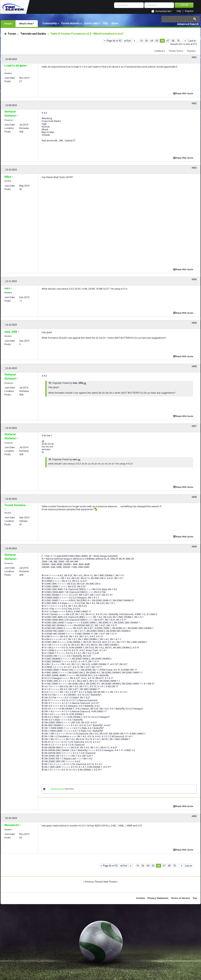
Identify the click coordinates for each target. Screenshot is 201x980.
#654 (194, 279)
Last (192, 41)
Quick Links (91, 23)
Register (189, 11)
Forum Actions (70, 23)
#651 (194, 57)
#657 (194, 426)
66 (162, 41)
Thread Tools (175, 51)
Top (195, 898)
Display (191, 51)
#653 (194, 168)
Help (179, 11)
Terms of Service (180, 898)
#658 (194, 497)
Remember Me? (164, 11)
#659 (194, 547)
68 (173, 41)
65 (157, 41)
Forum (8, 24)
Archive (141, 898)
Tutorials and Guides (33, 34)
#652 (194, 103)
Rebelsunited (58, 789)
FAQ (105, 23)
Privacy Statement (158, 898)
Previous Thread (93, 882)
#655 (194, 323)
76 (178, 41)
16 (141, 41)
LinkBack (159, 51)
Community (50, 23)
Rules (115, 23)
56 (147, 41)
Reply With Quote (184, 93)
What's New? (27, 24)
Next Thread (110, 882)
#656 (194, 366)
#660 (194, 816)
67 (168, 41)
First (127, 41)
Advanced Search (188, 24)
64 (152, 41)
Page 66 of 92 (114, 41)
